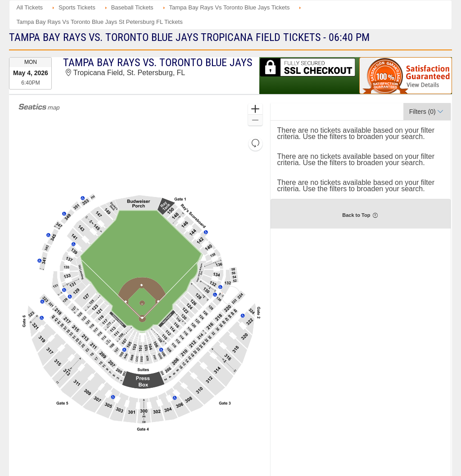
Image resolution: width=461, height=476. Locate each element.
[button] (255, 109)
